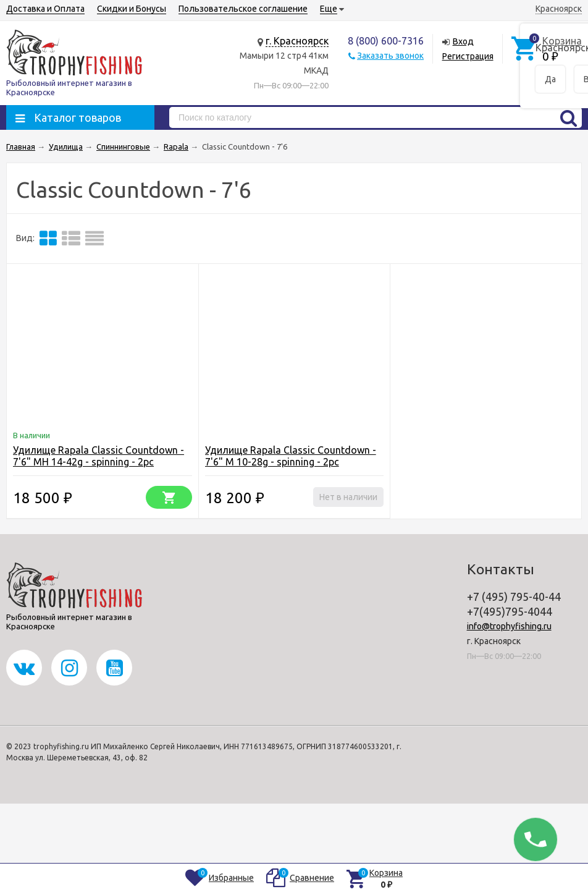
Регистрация (468, 56)
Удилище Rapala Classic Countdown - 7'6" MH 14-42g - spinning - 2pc (99, 456)
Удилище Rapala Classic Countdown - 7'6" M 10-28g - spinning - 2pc (291, 456)
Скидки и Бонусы (132, 9)
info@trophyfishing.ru (509, 626)
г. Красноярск (297, 41)
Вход (463, 41)
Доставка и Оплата (45, 9)
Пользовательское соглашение (243, 9)
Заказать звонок (390, 56)
